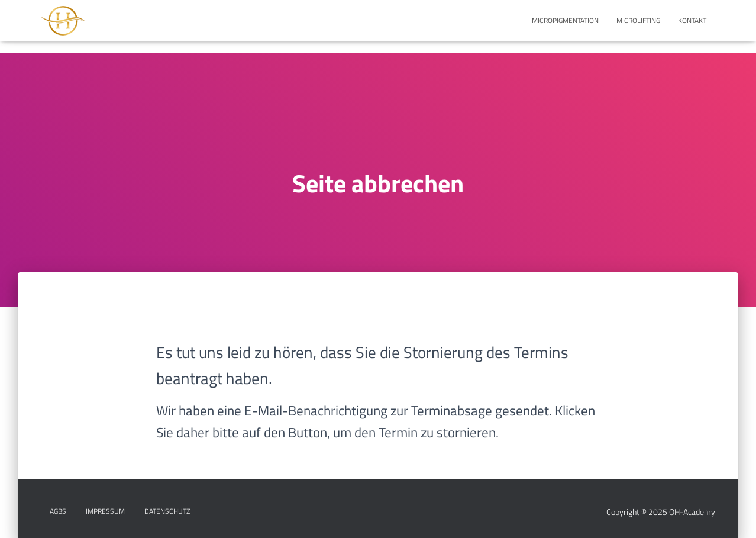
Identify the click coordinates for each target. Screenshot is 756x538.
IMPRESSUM (105, 511)
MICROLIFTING (638, 20)
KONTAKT (692, 20)
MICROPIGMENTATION (565, 20)
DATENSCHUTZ (167, 511)
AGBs (58, 511)
